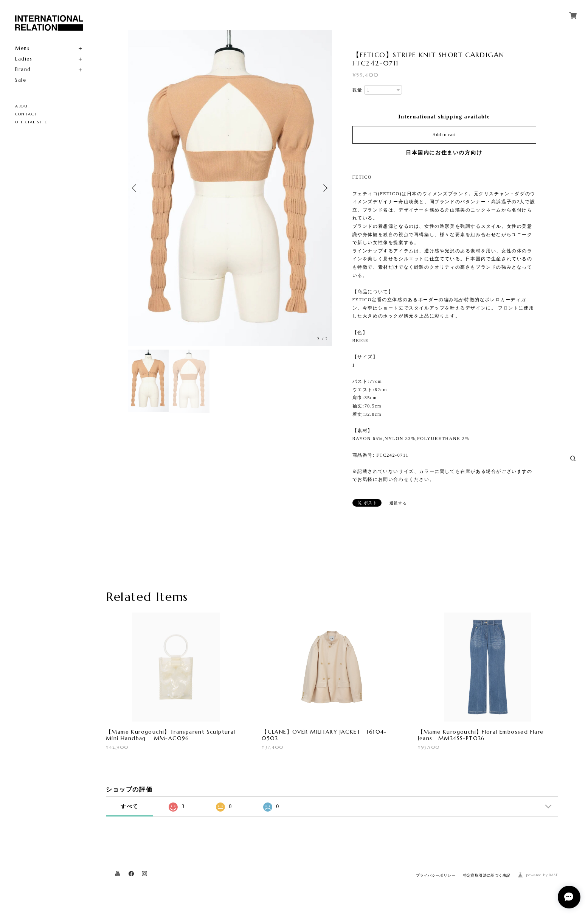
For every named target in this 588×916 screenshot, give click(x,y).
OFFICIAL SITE (31, 122)
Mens (22, 48)
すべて (130, 811)
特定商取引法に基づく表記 (487, 879)
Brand (23, 69)
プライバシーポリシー (436, 879)
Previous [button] (135, 187)
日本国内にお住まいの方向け (444, 153)
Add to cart (444, 135)
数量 (358, 90)
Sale (21, 80)
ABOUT (23, 106)
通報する (398, 503)
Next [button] (324, 187)
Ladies (24, 59)
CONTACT (26, 114)
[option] (305, 188)
